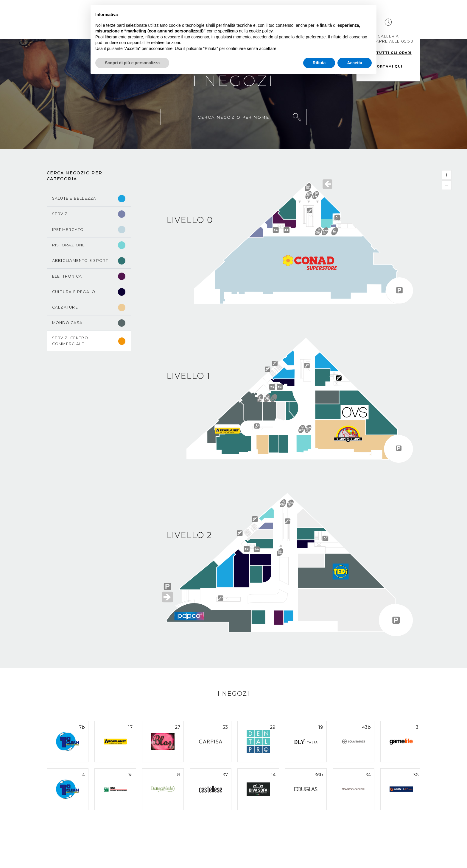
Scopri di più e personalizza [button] (132, 63)
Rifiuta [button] (319, 63)
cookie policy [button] (261, 31)
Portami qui (388, 66)
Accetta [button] (355, 63)
